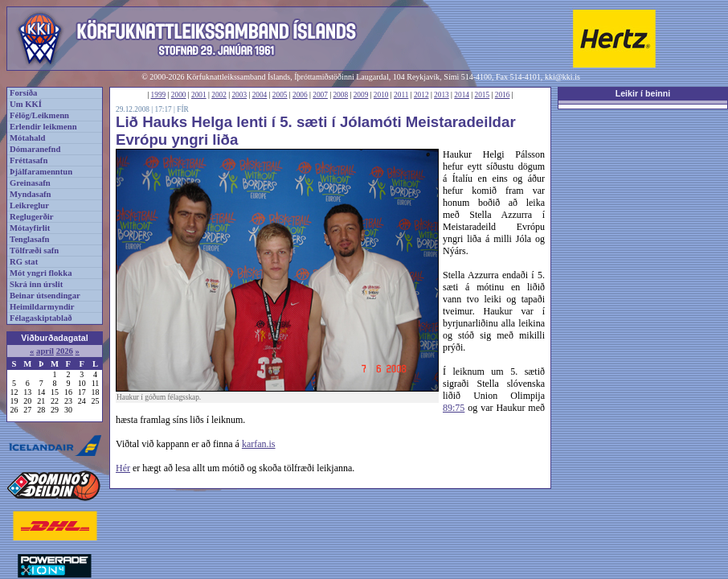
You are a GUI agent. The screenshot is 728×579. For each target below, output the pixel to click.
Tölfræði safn (34, 250)
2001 (199, 95)
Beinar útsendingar (45, 296)
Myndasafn (31, 194)
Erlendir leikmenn (43, 127)
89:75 (454, 408)
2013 (442, 95)
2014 (462, 95)
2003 (239, 95)
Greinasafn (30, 183)
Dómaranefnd (35, 149)
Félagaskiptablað (41, 318)
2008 (340, 95)
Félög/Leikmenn (39, 115)
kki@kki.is (562, 77)
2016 (503, 95)
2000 (179, 95)
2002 (219, 95)
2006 (300, 95)
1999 (159, 95)
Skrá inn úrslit (36, 284)
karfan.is (259, 444)
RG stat (24, 262)
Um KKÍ (26, 104)
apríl (45, 351)
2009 (361, 95)
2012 (421, 95)
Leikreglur (29, 205)
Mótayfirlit (30, 228)
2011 (401, 95)
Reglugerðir (31, 217)
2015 (483, 95)
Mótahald (27, 138)
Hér (123, 468)
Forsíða (23, 93)
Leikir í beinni (643, 93)
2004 (260, 95)
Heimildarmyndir (42, 307)
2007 (320, 95)
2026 (65, 351)
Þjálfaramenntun (41, 172)
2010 (381, 95)
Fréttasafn (29, 160)
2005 (280, 95)
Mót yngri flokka (41, 273)
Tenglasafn (29, 239)
